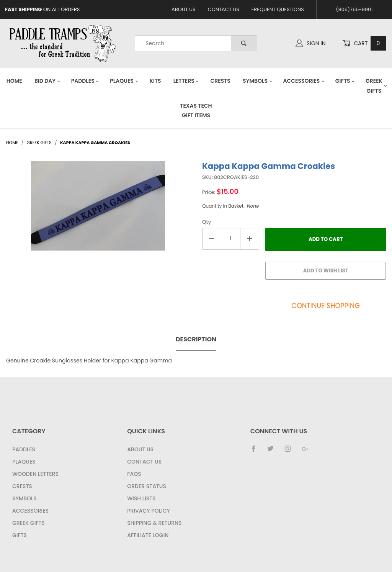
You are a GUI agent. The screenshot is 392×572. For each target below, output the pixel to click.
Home (14, 81)
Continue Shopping (326, 306)
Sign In (310, 43)
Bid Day (47, 81)
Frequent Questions (278, 9)
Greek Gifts (29, 523)
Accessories (304, 81)
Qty (207, 222)
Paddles (85, 81)
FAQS (134, 474)
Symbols (258, 81)
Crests (220, 81)
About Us (184, 9)
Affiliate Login (148, 535)
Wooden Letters (35, 474)
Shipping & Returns (154, 523)
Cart (364, 43)
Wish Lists (141, 498)
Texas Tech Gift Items (196, 111)
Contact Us (224, 9)
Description (196, 339)
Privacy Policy (149, 511)
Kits (155, 81)
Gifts (345, 81)
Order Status (147, 486)
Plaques (124, 81)
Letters (186, 81)
